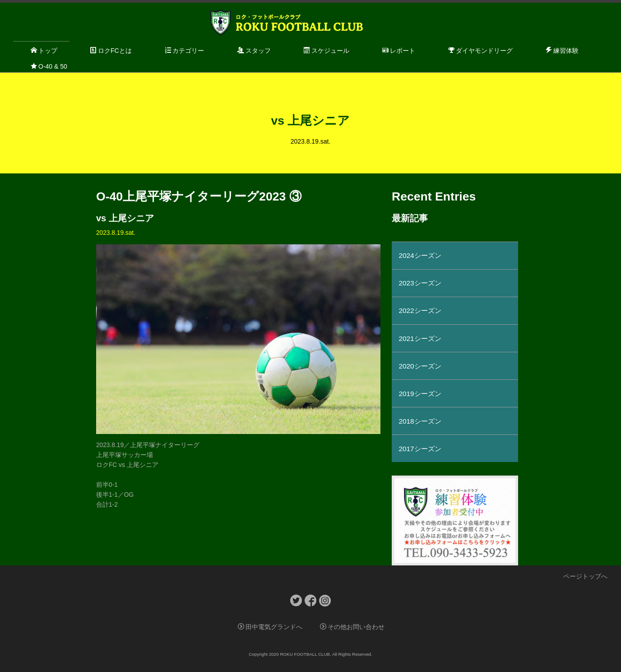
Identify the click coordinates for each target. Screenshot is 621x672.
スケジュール (327, 51)
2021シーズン (420, 338)
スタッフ (254, 51)
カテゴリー (184, 51)
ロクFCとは (111, 51)
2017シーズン (420, 449)
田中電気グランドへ (270, 627)
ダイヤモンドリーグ (480, 51)
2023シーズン (420, 283)
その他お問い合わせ (352, 627)
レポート (399, 51)
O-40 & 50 (49, 66)
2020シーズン (420, 366)
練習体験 (562, 51)
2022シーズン (420, 310)
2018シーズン (420, 421)
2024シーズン (420, 255)
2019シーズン (420, 394)
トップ (44, 51)
